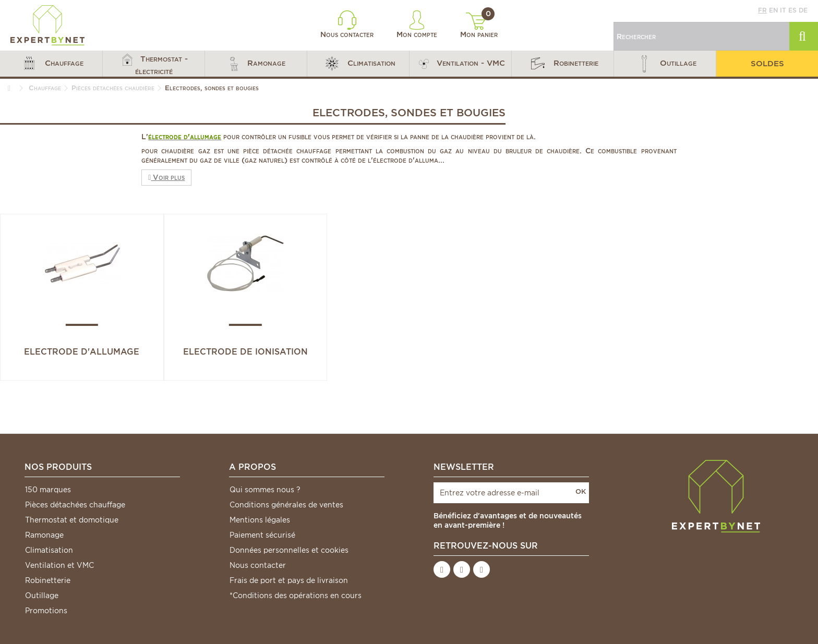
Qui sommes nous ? (265, 490)
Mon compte (417, 25)
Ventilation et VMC (59, 565)
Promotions (46, 611)
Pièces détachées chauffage (75, 505)
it (783, 10)
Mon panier (479, 26)
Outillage (42, 596)
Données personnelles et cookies (289, 550)
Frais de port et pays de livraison (289, 580)
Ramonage (44, 535)
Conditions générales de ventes (286, 505)
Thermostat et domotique (72, 520)
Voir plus (166, 177)
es (792, 10)
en (773, 10)
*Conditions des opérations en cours (296, 596)
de (803, 10)
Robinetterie (48, 580)
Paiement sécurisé (262, 535)
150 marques (48, 490)
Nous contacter (347, 25)
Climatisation (49, 550)
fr (762, 10)
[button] (51, 64)
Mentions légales (260, 520)
